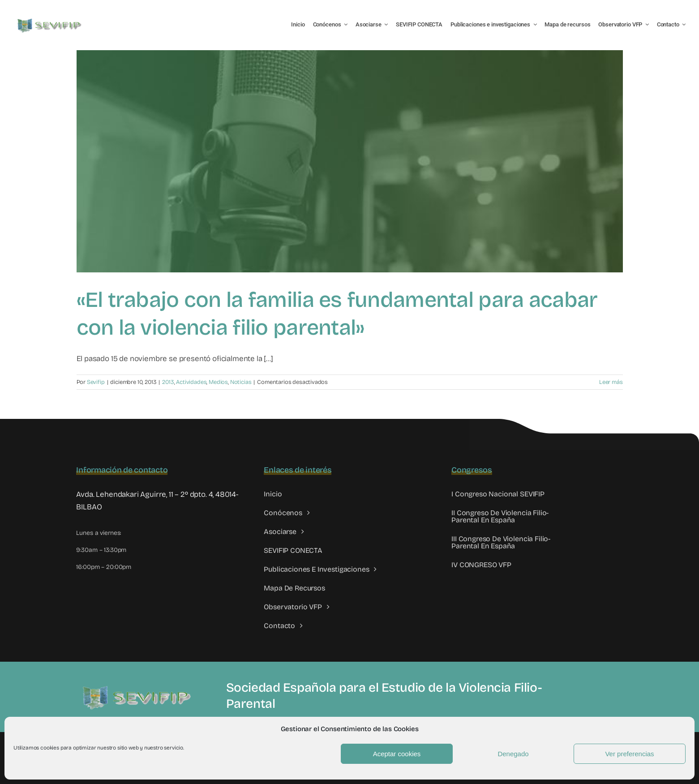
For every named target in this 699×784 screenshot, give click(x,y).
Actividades (191, 382)
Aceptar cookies (397, 754)
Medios (218, 382)
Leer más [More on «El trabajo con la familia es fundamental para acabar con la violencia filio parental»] (611, 382)
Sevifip (96, 382)
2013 (168, 382)
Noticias (241, 382)
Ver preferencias (629, 754)
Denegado (513, 754)
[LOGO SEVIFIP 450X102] (50, 20)
